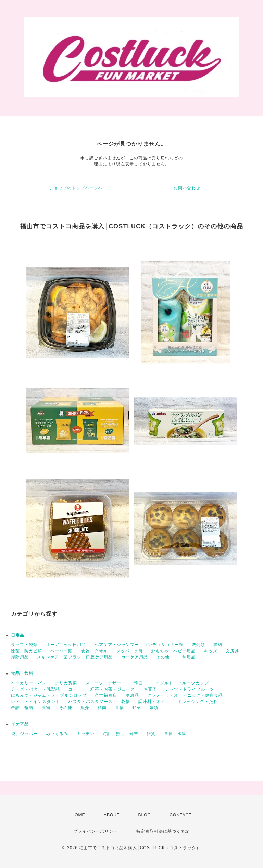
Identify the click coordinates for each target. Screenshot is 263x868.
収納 (218, 645)
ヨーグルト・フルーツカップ (180, 683)
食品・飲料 (22, 673)
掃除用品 (20, 657)
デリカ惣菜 (66, 683)
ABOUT (112, 815)
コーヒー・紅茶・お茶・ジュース (102, 689)
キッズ (211, 651)
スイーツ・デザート (106, 683)
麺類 (154, 708)
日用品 (18, 635)
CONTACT (180, 815)
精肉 (102, 708)
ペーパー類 (61, 651)
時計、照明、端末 (121, 734)
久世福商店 (106, 695)
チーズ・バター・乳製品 (35, 689)
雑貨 (151, 734)
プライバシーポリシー (96, 831)
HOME (78, 815)
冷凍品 (132, 695)
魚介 (85, 708)
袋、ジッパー (24, 734)
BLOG (145, 815)
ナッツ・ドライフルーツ (190, 689)
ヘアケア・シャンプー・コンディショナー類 (139, 645)
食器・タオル (95, 651)
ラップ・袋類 (24, 645)
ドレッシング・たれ (198, 702)
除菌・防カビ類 (27, 651)
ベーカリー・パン (29, 683)
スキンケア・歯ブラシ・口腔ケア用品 (75, 657)
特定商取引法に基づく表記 (163, 831)
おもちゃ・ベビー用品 (173, 651)
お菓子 (150, 689)
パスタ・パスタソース (90, 702)
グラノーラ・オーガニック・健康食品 (185, 695)
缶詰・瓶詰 (22, 708)
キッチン (86, 734)
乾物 (126, 702)
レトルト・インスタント (35, 702)
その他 (163, 657)
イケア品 (20, 724)
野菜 (137, 708)
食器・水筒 (175, 734)
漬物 (46, 708)
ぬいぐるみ (57, 734)
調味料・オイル (154, 702)
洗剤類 (198, 645)
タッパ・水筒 (129, 651)
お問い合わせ (187, 188)
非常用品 (187, 657)
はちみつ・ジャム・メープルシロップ (49, 695)
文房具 (232, 651)
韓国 (138, 683)
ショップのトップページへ (76, 188)
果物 (120, 708)
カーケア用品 (135, 657)
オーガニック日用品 (66, 645)
